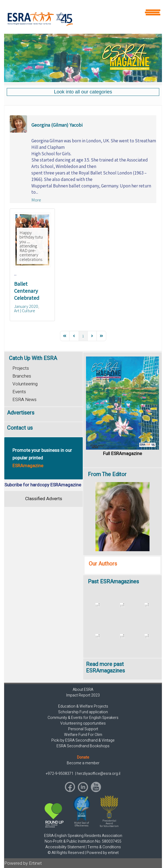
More (36, 200)
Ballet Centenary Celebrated (27, 291)
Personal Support (83, 729)
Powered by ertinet (103, 853)
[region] (83, 58)
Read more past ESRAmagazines (105, 667)
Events (19, 392)
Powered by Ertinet (23, 863)
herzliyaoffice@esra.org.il (99, 774)
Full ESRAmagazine (122, 454)
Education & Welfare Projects (83, 706)
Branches (22, 376)
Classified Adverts (44, 499)
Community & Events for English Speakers (83, 718)
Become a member (83, 763)
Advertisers (21, 413)
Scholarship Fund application (83, 712)
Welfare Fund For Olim (83, 735)
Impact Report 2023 (83, 695)
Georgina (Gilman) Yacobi (57, 125)
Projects (21, 368)
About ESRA (83, 690)
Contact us (20, 428)
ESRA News (24, 400)
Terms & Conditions (104, 847)
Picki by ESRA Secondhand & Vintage (83, 740)
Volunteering (25, 384)
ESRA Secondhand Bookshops (83, 746)
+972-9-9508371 (60, 774)
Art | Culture (25, 311)
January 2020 (26, 306)
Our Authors (103, 564)
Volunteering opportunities (83, 723)
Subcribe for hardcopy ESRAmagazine (43, 485)
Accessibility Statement (65, 847)
